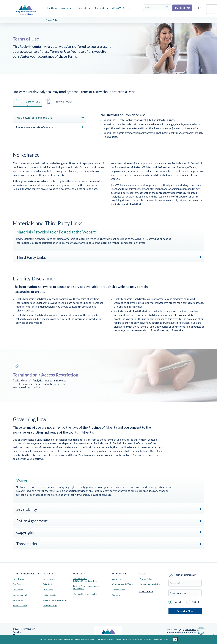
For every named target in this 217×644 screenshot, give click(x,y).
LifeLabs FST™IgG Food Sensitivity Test (85, 580)
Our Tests (100, 8)
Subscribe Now (185, 611)
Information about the (181, 632)
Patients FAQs (50, 606)
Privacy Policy (52, 20)
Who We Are (119, 8)
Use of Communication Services (35, 127)
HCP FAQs (18, 600)
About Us (117, 579)
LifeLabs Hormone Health (85, 594)
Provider (176, 602)
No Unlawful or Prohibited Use (34, 118)
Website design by (181, 629)
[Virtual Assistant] (212, 635)
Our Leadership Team (122, 584)
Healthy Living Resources (55, 600)
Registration (19, 579)
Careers (116, 595)
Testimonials (49, 579)
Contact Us (146, 592)
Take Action (49, 584)
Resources (18, 590)
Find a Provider (50, 595)
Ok (175, 639)
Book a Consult (20, 595)
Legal (143, 574)
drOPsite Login (182, 8)
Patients (82, 8)
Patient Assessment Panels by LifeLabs (86, 587)
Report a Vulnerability (150, 584)
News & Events (20, 606)
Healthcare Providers (58, 8)
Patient (193, 602)
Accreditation (119, 590)
